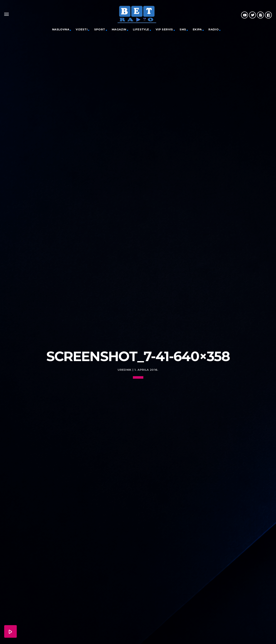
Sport (100, 29)
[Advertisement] (138, 310)
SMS (183, 29)
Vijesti (82, 29)
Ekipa (197, 29)
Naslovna (61, 29)
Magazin (119, 29)
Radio (214, 29)
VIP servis (164, 29)
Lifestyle (141, 29)
